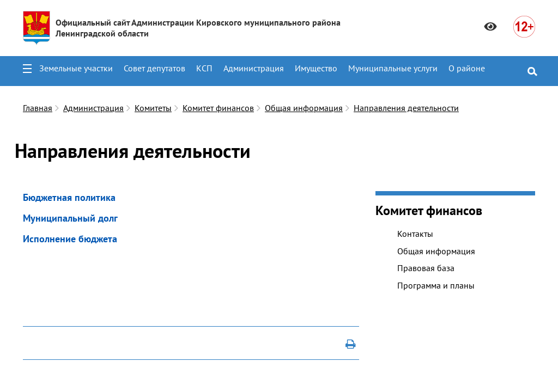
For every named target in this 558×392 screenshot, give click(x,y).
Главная (38, 108)
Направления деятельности (406, 108)
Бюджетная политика (69, 197)
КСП (204, 68)
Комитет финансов (218, 108)
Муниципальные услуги (393, 68)
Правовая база (426, 268)
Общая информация (304, 108)
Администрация (254, 68)
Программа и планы (436, 285)
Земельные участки (76, 68)
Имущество (316, 68)
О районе (467, 68)
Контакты (415, 234)
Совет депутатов (154, 68)
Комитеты (153, 108)
